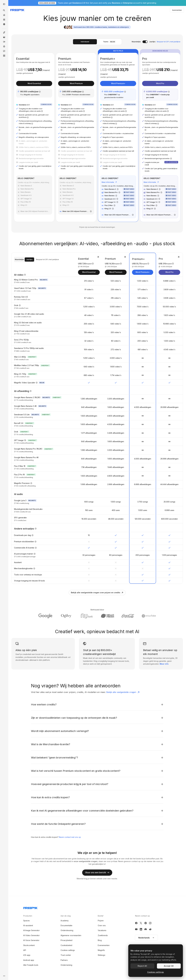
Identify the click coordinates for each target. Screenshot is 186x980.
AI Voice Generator (31, 940)
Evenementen (104, 945)
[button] (146, 938)
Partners (64, 960)
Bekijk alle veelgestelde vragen (123, 692)
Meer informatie (109, 182)
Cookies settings (68, 950)
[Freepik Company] (30, 907)
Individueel (85, 42)
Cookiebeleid (66, 945)
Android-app (29, 960)
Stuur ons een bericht (97, 872)
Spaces (26, 921)
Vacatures (102, 930)
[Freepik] (17, 10)
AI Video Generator (31, 935)
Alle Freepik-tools (31, 965)
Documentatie (66, 925)
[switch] (145, 42)
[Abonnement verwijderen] (98, 257)
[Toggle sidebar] (4, 4)
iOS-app (27, 955)
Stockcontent (29, 945)
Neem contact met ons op (70, 837)
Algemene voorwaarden (71, 935)
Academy (65, 921)
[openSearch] (4, 10)
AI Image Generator (31, 930)
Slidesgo (102, 955)
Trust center (66, 955)
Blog (100, 940)
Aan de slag (66, 916)
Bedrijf (101, 916)
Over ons (102, 925)
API (25, 950)
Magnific (101, 950)
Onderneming (66, 965)
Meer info (164, 664)
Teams (109, 42)
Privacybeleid (66, 940)
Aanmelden (177, 10)
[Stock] (4, 20)
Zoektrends (103, 935)
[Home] (4, 15)
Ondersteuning (67, 930)
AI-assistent (28, 925)
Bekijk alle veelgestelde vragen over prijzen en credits (97, 593)
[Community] (4, 24)
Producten (28, 916)
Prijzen (101, 921)
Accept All (169, 966)
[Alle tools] (4, 56)
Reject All (142, 966)
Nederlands (146, 938)
